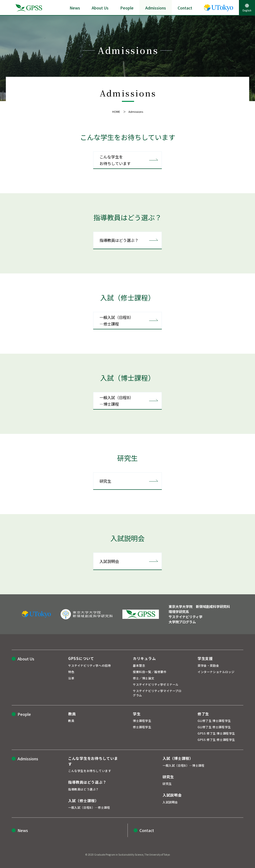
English (247, 10)
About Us (100, 8)
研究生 (105, 481)
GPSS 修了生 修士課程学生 (216, 740)
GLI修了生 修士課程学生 (214, 727)
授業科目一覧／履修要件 (150, 672)
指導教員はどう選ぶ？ (119, 240)
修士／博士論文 (144, 678)
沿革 (71, 678)
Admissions (156, 8)
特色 (71, 672)
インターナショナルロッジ (216, 672)
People (127, 8)
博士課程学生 (142, 721)
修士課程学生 (142, 727)
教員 (71, 721)
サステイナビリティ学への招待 (89, 665)
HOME (116, 112)
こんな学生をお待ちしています (115, 160)
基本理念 (139, 665)
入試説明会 (109, 561)
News (75, 8)
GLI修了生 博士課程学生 (214, 721)
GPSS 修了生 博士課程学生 (216, 733)
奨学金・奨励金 (208, 665)
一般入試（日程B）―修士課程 (116, 320)
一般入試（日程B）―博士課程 (116, 401)
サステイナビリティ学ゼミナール (156, 684)
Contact (185, 8)
